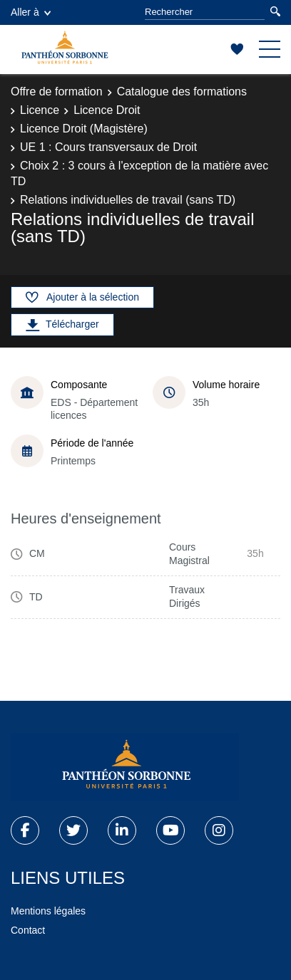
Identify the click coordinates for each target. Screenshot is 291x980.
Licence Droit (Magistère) (84, 129)
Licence (40, 110)
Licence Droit (107, 110)
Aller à (31, 12)
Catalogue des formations (182, 92)
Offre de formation (57, 92)
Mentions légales (48, 911)
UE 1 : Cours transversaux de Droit (108, 147)
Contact (28, 930)
